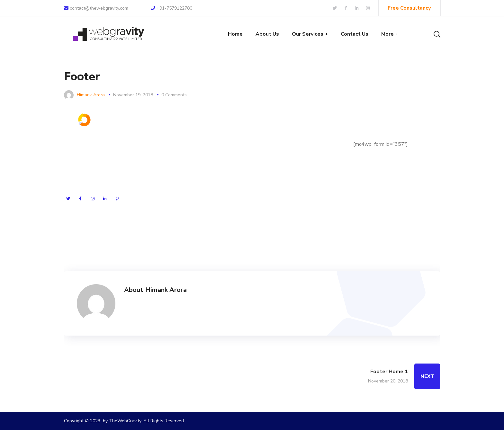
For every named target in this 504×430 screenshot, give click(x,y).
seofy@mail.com (291, 174)
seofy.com (292, 162)
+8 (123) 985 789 (296, 186)
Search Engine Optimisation (191, 153)
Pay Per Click (175, 164)
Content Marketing (182, 199)
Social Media (175, 176)
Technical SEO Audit (184, 187)
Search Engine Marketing (188, 141)
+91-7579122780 (171, 8)
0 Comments (174, 95)
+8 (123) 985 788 (289, 198)
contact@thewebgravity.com (96, 8)
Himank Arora (91, 95)
